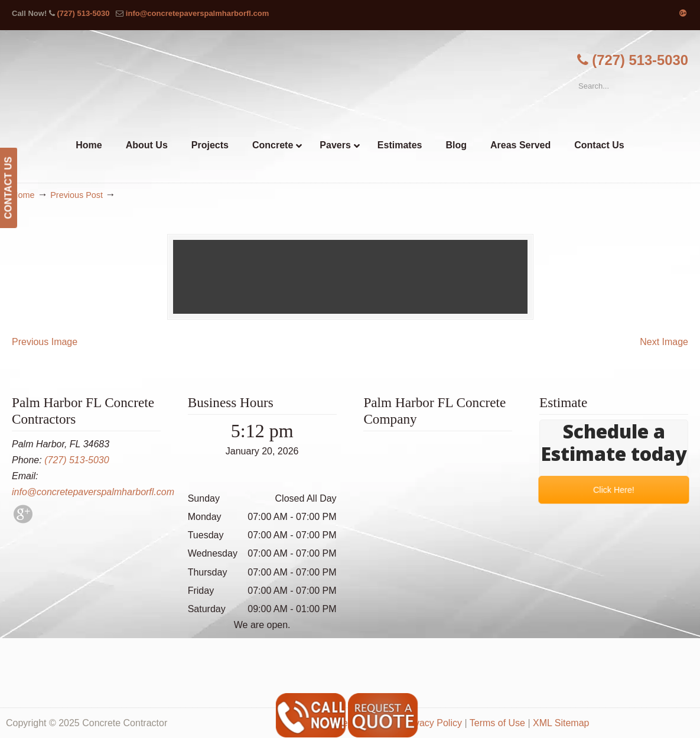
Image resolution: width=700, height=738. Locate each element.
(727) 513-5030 (83, 13)
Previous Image (45, 342)
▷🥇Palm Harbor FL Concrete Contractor (350, 82)
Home (23, 195)
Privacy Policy (432, 723)
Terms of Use (497, 723)
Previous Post (76, 195)
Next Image (664, 342)
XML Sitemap (561, 723)
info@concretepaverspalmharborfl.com (197, 13)
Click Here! (613, 490)
